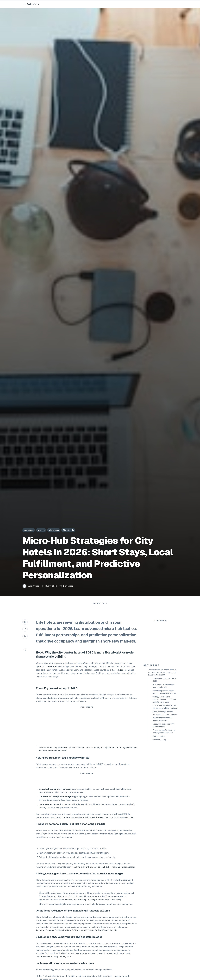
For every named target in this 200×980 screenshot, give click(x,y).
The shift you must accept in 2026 (164, 726)
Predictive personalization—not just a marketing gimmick (165, 738)
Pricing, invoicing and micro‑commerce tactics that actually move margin (164, 745)
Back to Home (32, 4)
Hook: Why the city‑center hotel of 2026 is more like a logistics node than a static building (162, 718)
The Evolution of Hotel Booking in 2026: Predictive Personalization (104, 872)
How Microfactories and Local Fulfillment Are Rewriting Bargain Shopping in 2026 (95, 823)
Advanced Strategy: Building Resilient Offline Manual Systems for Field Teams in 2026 (77, 935)
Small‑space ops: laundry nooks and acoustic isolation (165, 759)
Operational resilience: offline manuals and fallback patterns (165, 753)
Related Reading (159, 786)
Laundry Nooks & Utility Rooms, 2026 (54, 962)
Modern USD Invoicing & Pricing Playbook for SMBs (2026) (93, 905)
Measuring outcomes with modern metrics (163, 771)
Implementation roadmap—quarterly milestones (163, 765)
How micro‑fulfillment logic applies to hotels (163, 732)
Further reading (159, 782)
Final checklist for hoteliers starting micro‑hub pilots (164, 777)
